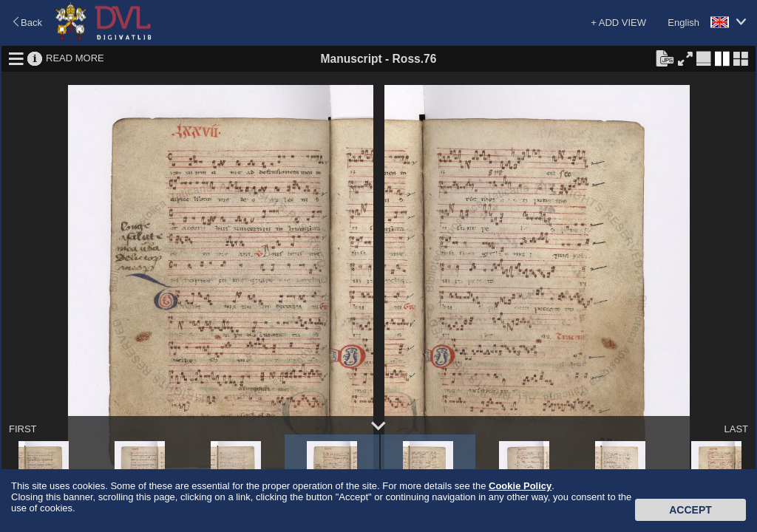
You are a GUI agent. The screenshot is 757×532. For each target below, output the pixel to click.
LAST (736, 429)
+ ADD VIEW (618, 23)
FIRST (23, 429)
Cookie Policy (520, 486)
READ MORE (75, 58)
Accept (690, 510)
